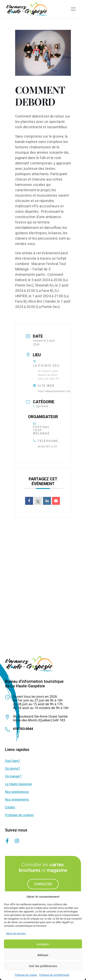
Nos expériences (17, 792)
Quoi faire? (13, 761)
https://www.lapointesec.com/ (55, 391)
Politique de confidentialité (54, 975)
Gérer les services (16, 933)
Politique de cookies (26, 975)
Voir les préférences (43, 966)
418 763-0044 (23, 729)
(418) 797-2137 (47, 446)
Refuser (43, 955)
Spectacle (41, 406)
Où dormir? (13, 769)
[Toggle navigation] (73, 9)
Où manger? (13, 776)
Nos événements (17, 800)
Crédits (10, 807)
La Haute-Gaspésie (18, 784)
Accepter (43, 944)
